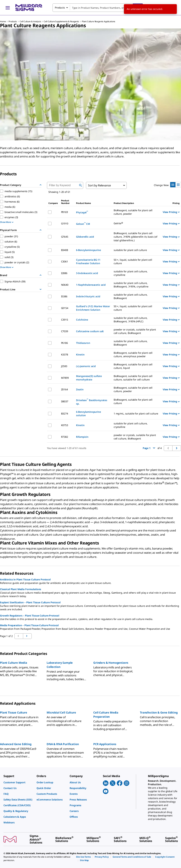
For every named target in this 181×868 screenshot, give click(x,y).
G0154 (65, 308)
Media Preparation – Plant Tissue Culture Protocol (29, 625)
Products (13, 21)
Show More (7, 222)
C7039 (65, 331)
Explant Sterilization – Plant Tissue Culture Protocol (30, 602)
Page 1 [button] (149, 448)
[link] (18, 782)
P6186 (64, 343)
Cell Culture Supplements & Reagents (61, 21)
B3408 (65, 250)
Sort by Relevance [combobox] (99, 185)
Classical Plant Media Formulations (21, 589)
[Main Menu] (8, 8)
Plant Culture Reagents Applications (99, 21)
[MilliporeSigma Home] (29, 8)
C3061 (65, 261)
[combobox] (98, 8)
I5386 (64, 296)
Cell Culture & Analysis (30, 21)
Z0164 (64, 389)
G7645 (65, 237)
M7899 (65, 378)
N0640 (65, 285)
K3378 (65, 355)
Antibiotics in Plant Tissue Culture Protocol (25, 579)
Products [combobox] (60, 8)
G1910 (65, 223)
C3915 (65, 320)
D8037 (65, 401)
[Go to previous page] (27, 636)
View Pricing (171, 212)
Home (3, 21)
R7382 (65, 437)
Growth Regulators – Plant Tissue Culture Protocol (30, 616)
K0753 (65, 425)
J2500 (64, 366)
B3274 (65, 414)
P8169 (64, 212)
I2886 (64, 273)
